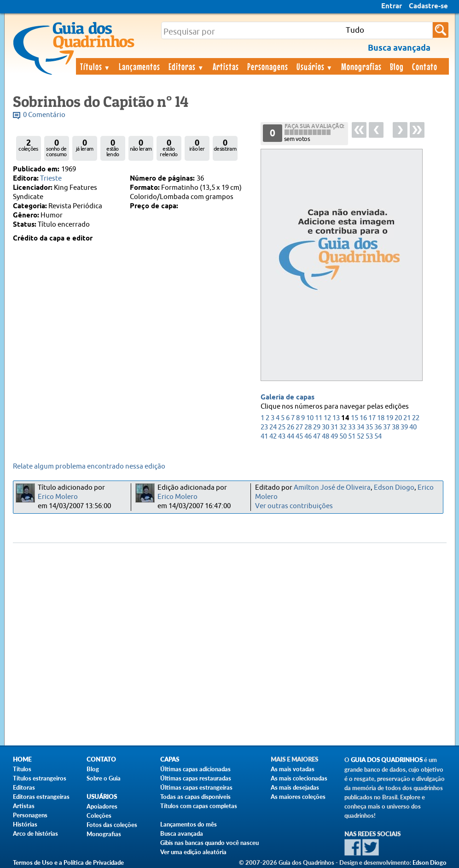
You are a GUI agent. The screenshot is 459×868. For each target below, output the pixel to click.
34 (360, 427)
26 (291, 427)
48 (325, 437)
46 (308, 437)
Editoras (186, 66)
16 (363, 418)
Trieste (51, 179)
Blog (397, 66)
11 (319, 418)
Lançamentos (139, 66)
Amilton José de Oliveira (332, 488)
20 (398, 418)
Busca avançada (182, 833)
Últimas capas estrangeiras (196, 787)
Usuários (315, 66)
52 (360, 437)
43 (282, 437)
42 (273, 437)
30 (325, 427)
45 (299, 437)
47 (317, 437)
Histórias (25, 824)
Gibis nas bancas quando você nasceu (209, 843)
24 (273, 427)
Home (22, 759)
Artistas (226, 66)
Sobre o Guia (104, 778)
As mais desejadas (295, 787)
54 (378, 437)
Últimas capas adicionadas (195, 769)
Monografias (361, 66)
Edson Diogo (394, 488)
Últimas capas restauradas (196, 778)
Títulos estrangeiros (40, 778)
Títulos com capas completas (199, 806)
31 (334, 427)
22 (416, 418)
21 (407, 418)
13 (336, 418)
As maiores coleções (298, 797)
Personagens (268, 66)
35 (369, 427)
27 (299, 427)
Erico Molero (58, 497)
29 (317, 427)
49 (334, 437)
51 (352, 437)
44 (291, 437)
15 (354, 418)
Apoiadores (102, 806)
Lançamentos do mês (189, 824)
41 (264, 437)
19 (389, 418)
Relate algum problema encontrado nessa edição (89, 466)
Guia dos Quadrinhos (387, 760)
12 (327, 418)
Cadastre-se (428, 6)
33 (352, 427)
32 (343, 427)
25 (282, 427)
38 (395, 427)
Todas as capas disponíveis (195, 797)
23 (264, 427)
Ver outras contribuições (294, 506)
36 (378, 427)
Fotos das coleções (112, 825)
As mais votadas (293, 769)
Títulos (96, 66)
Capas (170, 759)
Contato (425, 66)
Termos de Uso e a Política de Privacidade (68, 862)
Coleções (99, 815)
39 (404, 427)
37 (387, 427)
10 (310, 418)
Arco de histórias (35, 833)
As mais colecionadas (299, 778)
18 (381, 418)
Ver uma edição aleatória (193, 852)
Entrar (392, 6)
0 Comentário (44, 115)
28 (308, 427)
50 (343, 437)
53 (369, 437)
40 (413, 427)
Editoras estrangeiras (41, 797)
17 (372, 418)
